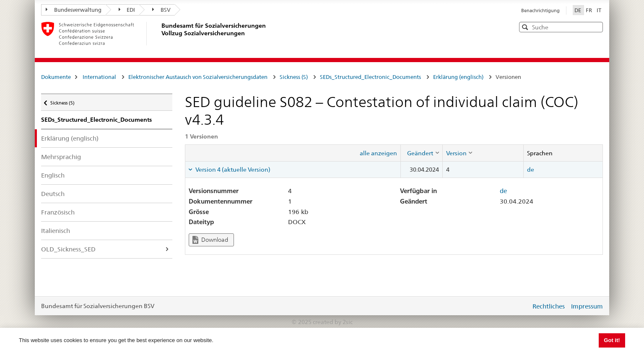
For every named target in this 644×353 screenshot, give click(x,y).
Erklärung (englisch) (458, 77)
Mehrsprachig (61, 157)
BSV (161, 10)
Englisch (53, 175)
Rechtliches (549, 306)
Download (210, 240)
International (99, 77)
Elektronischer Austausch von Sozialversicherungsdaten (198, 77)
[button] (596, 27)
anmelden (518, 306)
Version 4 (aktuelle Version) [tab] (232, 170)
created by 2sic (333, 322)
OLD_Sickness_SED (68, 249)
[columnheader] (421, 153)
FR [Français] (589, 10)
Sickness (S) (294, 77)
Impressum (587, 306)
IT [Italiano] (599, 10)
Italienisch (56, 231)
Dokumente (56, 77)
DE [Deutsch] (578, 10)
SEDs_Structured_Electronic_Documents (370, 77)
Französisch (58, 212)
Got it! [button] (612, 340)
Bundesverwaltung (74, 10)
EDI (127, 10)
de (531, 170)
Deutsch (53, 194)
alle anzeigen (378, 153)
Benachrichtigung (540, 10)
